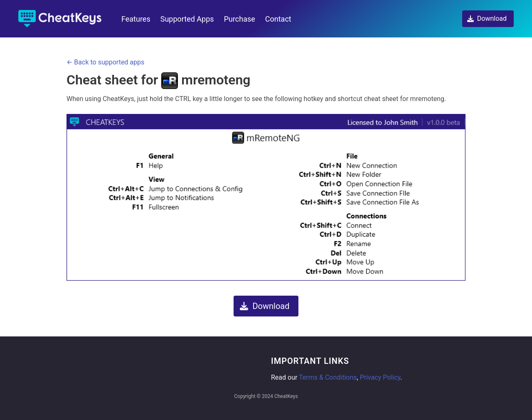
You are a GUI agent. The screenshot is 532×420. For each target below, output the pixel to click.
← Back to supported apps (105, 62)
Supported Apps (187, 19)
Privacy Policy (380, 377)
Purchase (240, 19)
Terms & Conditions (328, 377)
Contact (278, 19)
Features (136, 19)
